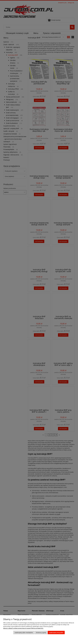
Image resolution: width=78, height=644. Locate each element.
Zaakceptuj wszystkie (56, 633)
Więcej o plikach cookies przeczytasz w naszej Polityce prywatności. (23, 628)
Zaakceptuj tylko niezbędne (24, 633)
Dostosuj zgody (41, 633)
